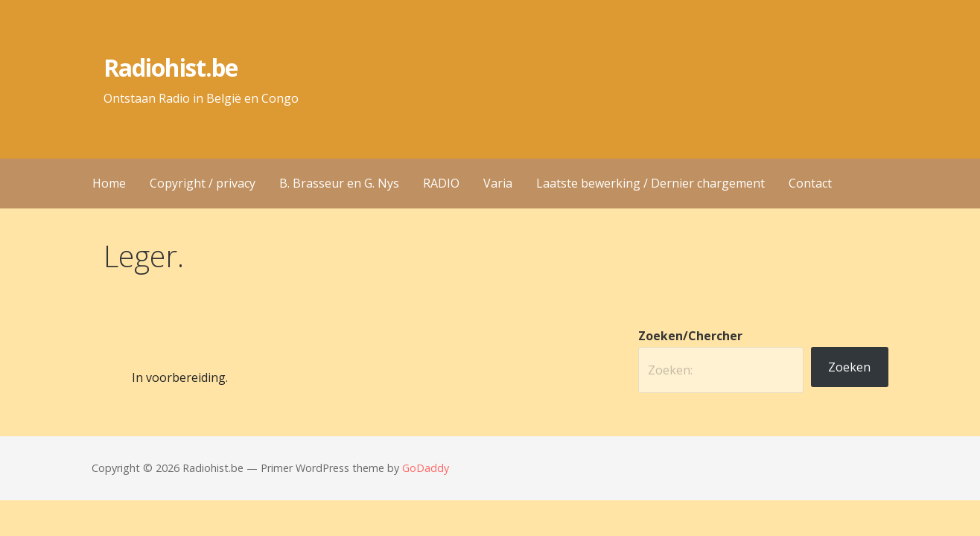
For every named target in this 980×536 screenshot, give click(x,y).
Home (109, 183)
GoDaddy (426, 468)
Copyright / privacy (203, 183)
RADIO (441, 183)
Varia (498, 183)
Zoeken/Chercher (690, 336)
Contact (810, 183)
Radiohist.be (170, 67)
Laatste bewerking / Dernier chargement (650, 183)
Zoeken (849, 367)
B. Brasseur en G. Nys (339, 183)
